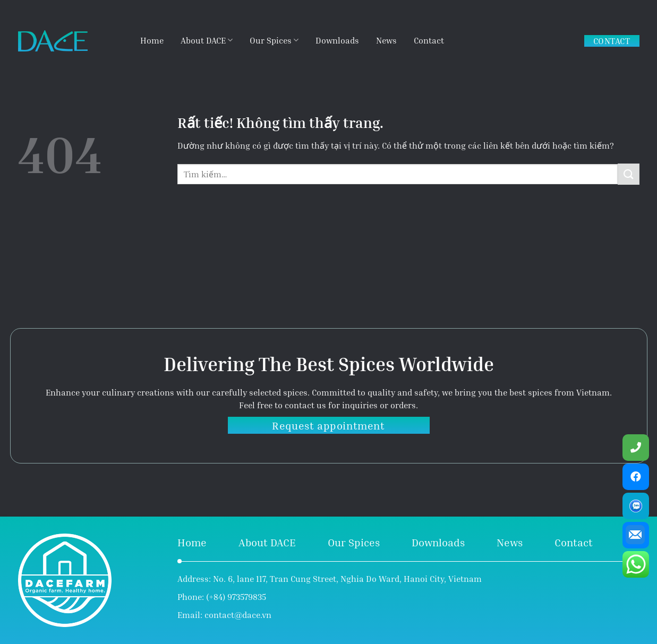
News (386, 40)
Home (152, 40)
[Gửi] (628, 174)
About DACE (207, 40)
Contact (429, 40)
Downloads (337, 40)
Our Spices (274, 40)
